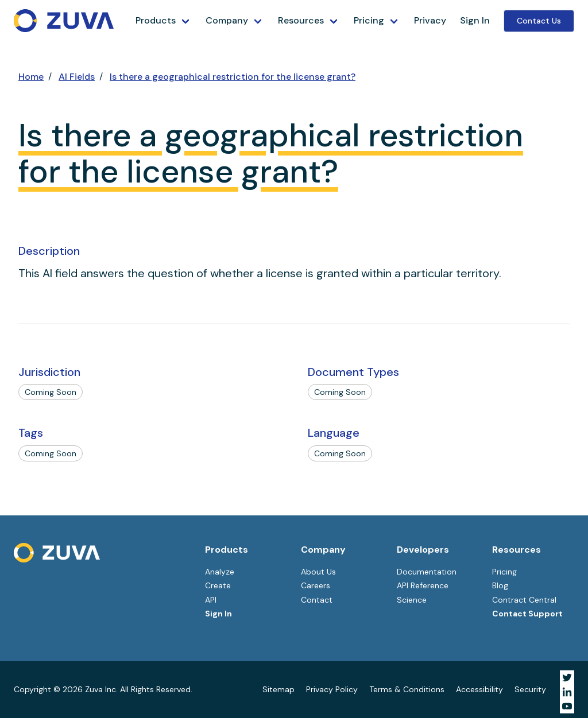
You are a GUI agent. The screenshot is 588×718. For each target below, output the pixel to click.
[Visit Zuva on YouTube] (567, 706)
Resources (301, 20)
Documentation (427, 572)
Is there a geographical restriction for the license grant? (233, 77)
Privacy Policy (332, 689)
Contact (317, 600)
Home (31, 77)
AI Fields (77, 77)
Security (530, 689)
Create (218, 585)
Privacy (430, 20)
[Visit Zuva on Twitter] (567, 678)
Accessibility (479, 689)
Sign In (475, 20)
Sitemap (278, 689)
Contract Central (524, 600)
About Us (318, 572)
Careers (316, 585)
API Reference (423, 585)
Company (227, 20)
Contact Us (539, 21)
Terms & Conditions (407, 689)
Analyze (220, 572)
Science (412, 600)
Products (156, 20)
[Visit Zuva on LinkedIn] (567, 692)
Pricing (369, 20)
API (211, 600)
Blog (500, 585)
